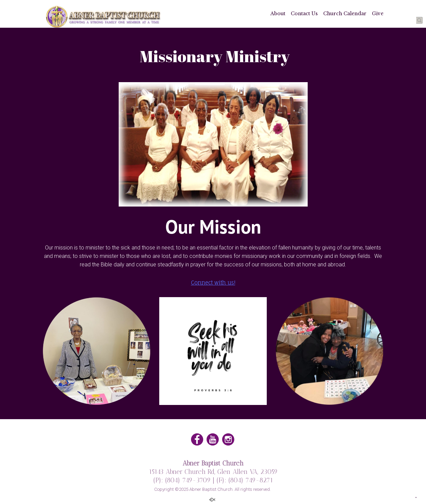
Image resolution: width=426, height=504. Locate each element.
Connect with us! (213, 283)
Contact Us (304, 14)
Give (378, 14)
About (278, 14)
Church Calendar (345, 14)
